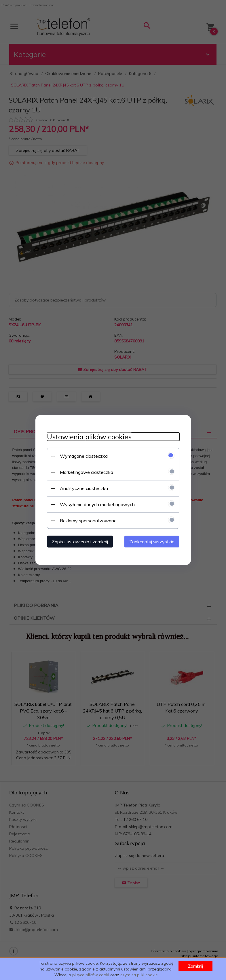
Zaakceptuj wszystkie (152, 542)
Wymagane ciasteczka (84, 456)
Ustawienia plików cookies (89, 437)
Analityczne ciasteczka (84, 488)
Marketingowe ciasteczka (87, 472)
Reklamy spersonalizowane (88, 521)
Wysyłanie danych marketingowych (97, 504)
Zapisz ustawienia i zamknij (80, 542)
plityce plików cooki (91, 975)
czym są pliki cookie (139, 975)
